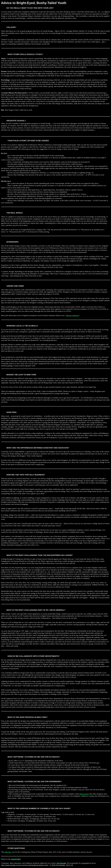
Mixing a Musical (72, 315)
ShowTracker (84, 794)
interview (8, 852)
